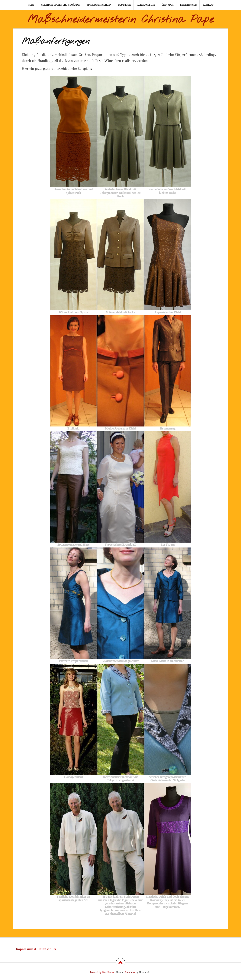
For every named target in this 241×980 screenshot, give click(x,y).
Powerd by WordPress (102, 972)
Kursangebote (146, 5)
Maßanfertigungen (99, 5)
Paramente (124, 5)
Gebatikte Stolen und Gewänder (61, 5)
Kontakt (208, 5)
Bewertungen (188, 5)
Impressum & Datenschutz (36, 949)
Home (31, 5)
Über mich (167, 5)
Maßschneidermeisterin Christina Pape (120, 20)
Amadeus (130, 972)
